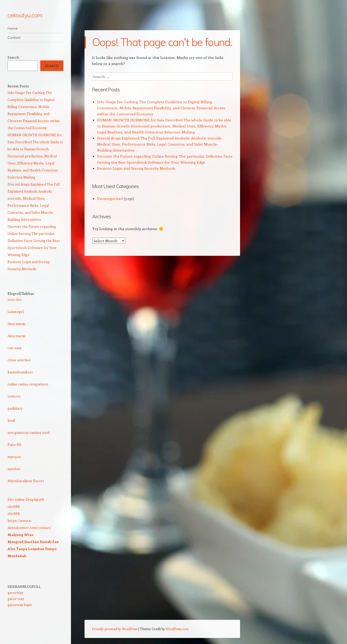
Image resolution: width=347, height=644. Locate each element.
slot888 (14, 506)
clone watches (19, 360)
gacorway (15, 593)
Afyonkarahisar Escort (26, 481)
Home (13, 28)
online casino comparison (28, 384)
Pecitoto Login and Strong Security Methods (136, 168)
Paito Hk (14, 444)
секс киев (14, 348)
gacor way (16, 599)
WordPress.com (177, 629)
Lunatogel (16, 312)
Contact (14, 38)
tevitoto (14, 396)
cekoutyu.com (25, 15)
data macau (16, 324)
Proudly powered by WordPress (115, 629)
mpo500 (14, 457)
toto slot (15, 299)
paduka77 (15, 408)
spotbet (14, 469)
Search (13, 57)
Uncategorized (110, 198)
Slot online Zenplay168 (26, 499)
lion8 (11, 420)
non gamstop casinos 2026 (29, 432)
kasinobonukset (20, 372)
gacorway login (20, 605)
